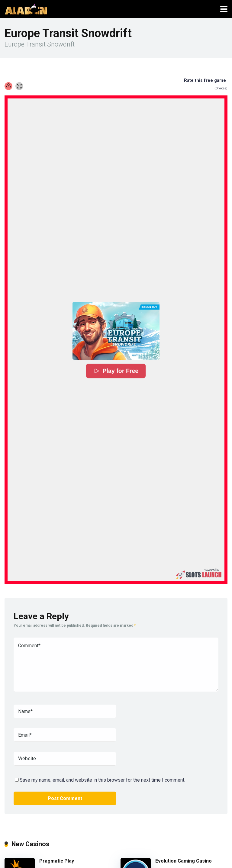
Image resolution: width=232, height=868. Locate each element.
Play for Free (116, 371)
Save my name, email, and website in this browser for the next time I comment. (102, 780)
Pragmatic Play (57, 861)
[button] (116, 331)
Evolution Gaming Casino (184, 861)
